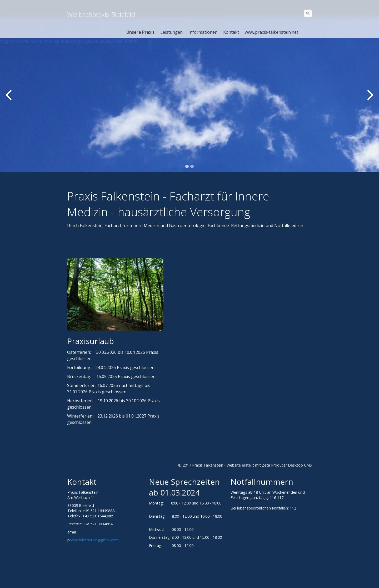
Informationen (203, 32)
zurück (9, 99)
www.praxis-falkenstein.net (271, 32)
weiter (370, 99)
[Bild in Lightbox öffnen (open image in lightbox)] (115, 294)
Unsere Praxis (140, 32)
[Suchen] (308, 13)
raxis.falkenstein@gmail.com (94, 540)
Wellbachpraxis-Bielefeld (101, 14)
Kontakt (231, 32)
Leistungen (171, 32)
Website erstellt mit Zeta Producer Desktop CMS (269, 465)
